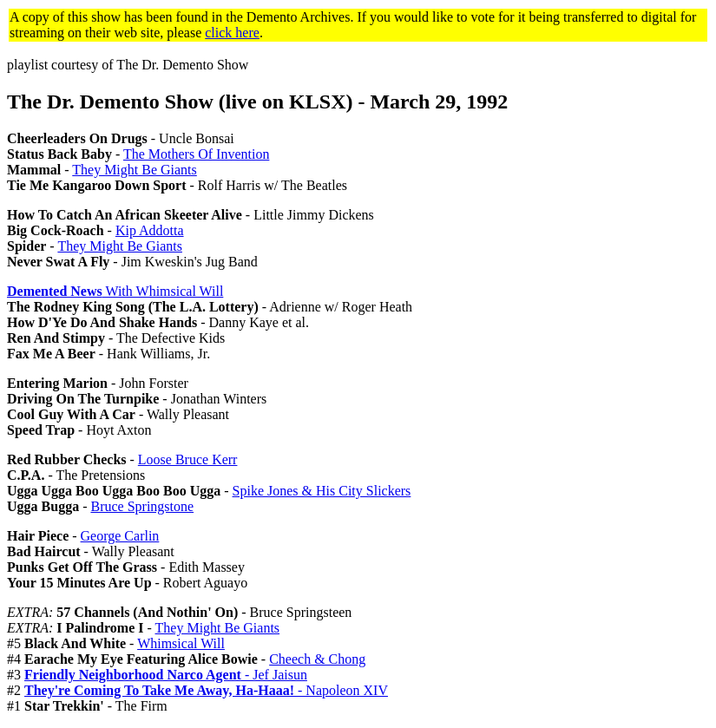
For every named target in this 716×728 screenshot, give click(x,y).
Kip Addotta (150, 230)
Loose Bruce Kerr (188, 459)
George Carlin (120, 536)
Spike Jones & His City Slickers (322, 491)
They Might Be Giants (135, 170)
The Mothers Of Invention (196, 154)
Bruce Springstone (142, 506)
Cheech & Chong (317, 659)
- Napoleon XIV (206, 690)
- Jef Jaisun (166, 675)
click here (232, 33)
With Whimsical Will (115, 291)
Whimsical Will (181, 643)
